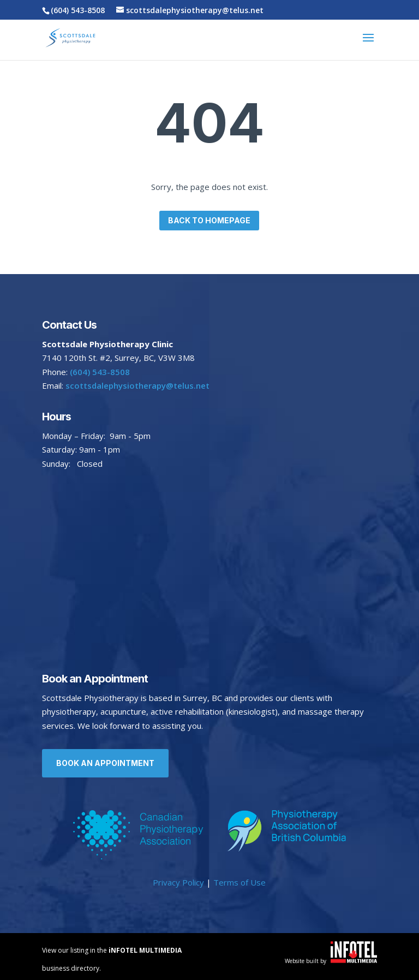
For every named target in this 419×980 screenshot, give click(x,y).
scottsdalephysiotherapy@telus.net (136, 385)
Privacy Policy (178, 882)
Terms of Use (240, 882)
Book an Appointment (105, 763)
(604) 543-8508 (78, 10)
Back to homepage (209, 220)
